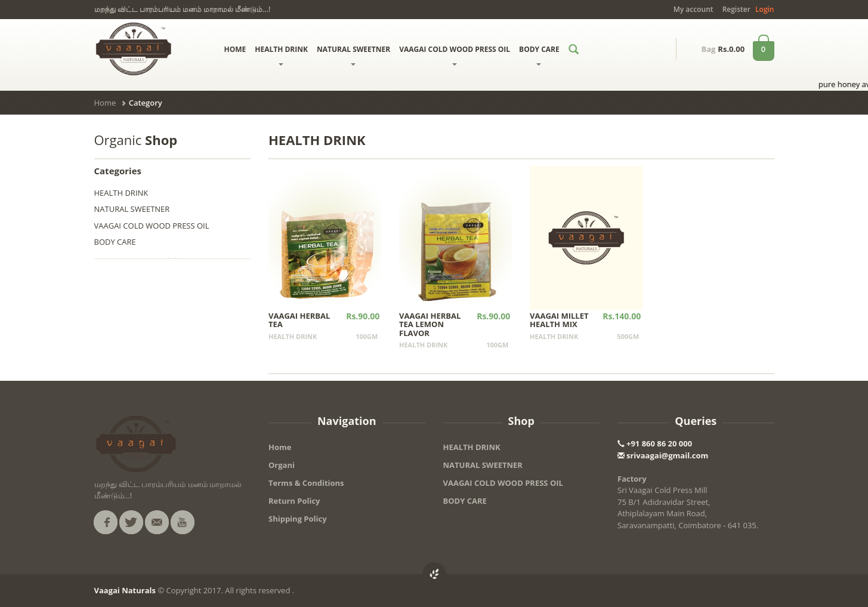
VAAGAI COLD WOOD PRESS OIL (455, 55)
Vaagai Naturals (125, 590)
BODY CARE (539, 55)
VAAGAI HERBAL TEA (299, 320)
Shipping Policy (298, 519)
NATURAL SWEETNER (353, 55)
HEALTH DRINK (281, 55)
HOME (235, 49)
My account (694, 9)
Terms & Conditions (306, 483)
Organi (282, 465)
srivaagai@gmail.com (663, 455)
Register (736, 9)
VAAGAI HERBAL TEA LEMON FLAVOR (430, 324)
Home (105, 103)
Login (764, 9)
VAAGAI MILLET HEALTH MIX (559, 320)
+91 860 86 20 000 (655, 443)
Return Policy (294, 501)
